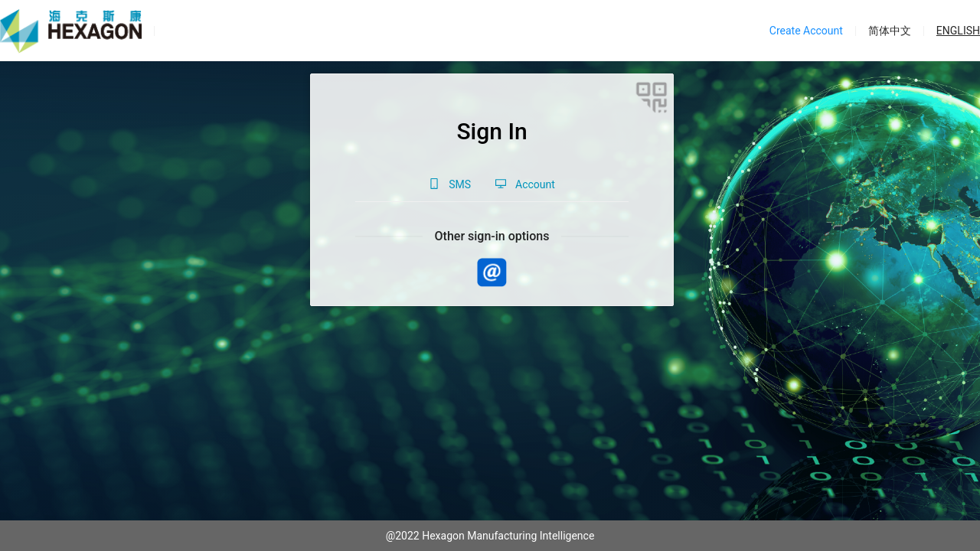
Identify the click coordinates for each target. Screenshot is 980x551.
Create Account (806, 31)
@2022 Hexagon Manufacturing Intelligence (490, 536)
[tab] (450, 184)
